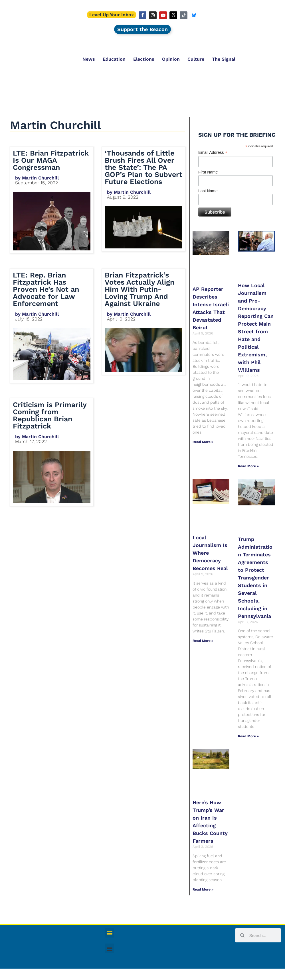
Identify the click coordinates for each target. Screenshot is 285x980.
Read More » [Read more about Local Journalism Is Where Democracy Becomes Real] (203, 641)
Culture (196, 59)
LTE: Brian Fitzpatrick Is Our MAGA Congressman (51, 160)
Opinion (171, 59)
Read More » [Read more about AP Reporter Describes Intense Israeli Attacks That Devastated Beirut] (203, 442)
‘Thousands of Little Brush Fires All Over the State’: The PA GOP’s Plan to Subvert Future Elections (143, 167)
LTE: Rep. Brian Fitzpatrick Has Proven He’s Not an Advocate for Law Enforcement (46, 289)
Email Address (213, 153)
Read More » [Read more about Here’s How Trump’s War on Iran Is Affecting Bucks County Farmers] (203, 889)
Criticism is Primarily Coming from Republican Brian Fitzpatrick (50, 415)
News (89, 59)
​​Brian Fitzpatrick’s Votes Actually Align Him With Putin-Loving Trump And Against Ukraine (140, 289)
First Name (208, 172)
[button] (109, 933)
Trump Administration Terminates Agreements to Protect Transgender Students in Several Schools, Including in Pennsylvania (255, 578)
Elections (144, 59)
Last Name (208, 191)
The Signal (224, 59)
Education (114, 59)
